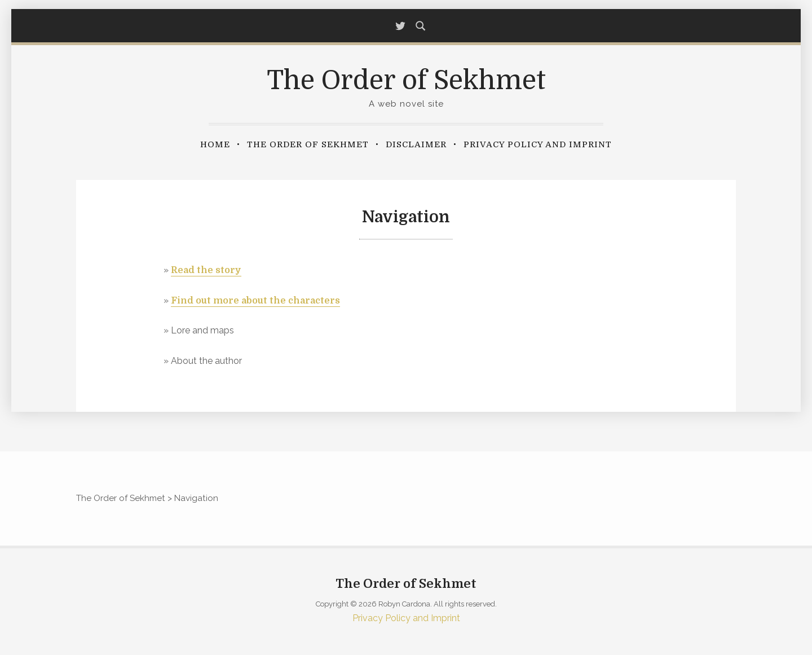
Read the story (206, 270)
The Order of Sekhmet (406, 80)
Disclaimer (416, 144)
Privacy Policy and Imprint (538, 144)
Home (215, 144)
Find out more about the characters (255, 301)
